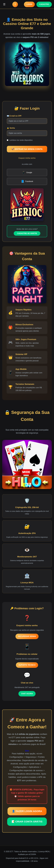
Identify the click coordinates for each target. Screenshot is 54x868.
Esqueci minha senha (27, 158)
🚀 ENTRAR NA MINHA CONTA (27, 149)
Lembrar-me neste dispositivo (21, 140)
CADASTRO (44, 4)
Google (27, 172)
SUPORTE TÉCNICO (27, 665)
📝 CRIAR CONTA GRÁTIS (27, 822)
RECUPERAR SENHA (27, 636)
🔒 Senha (11, 128)
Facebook (27, 181)
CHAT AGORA (27, 694)
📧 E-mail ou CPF (14, 116)
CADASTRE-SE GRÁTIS (27, 233)
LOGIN (29, 4)
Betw (27, 751)
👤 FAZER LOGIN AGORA (27, 811)
